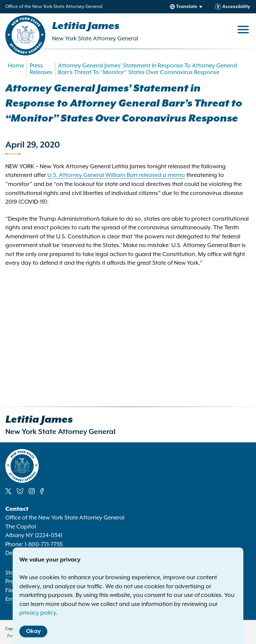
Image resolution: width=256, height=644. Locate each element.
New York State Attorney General (95, 39)
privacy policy (38, 613)
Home (16, 66)
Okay (33, 631)
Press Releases (41, 69)
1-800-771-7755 (44, 545)
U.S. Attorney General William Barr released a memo (116, 175)
